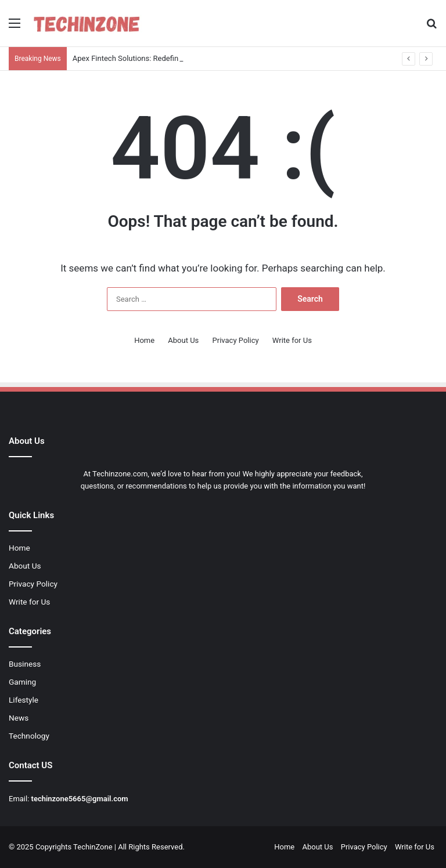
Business (25, 664)
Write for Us (292, 340)
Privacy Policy (236, 340)
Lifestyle (24, 700)
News (19, 718)
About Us (183, 340)
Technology (29, 736)
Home (144, 340)
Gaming (22, 682)
